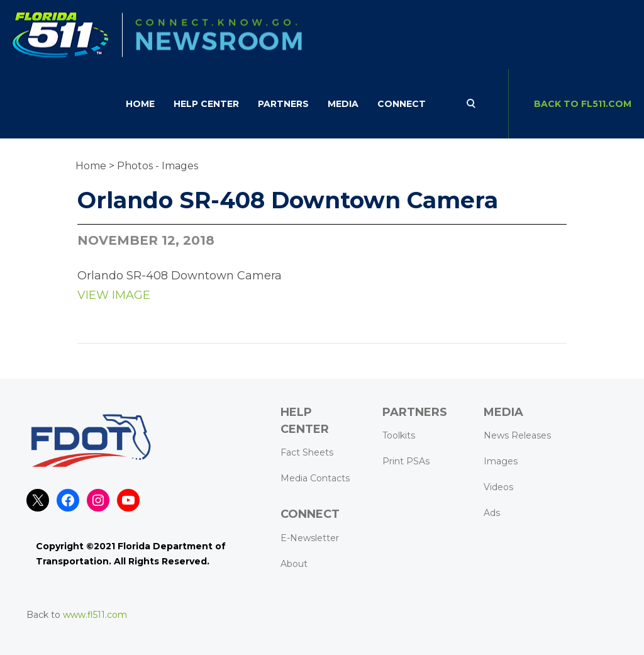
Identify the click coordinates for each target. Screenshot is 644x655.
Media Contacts (315, 478)
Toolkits (399, 435)
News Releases (517, 435)
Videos (498, 487)
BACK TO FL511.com (583, 104)
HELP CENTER (206, 104)
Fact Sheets (307, 452)
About (294, 564)
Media (343, 104)
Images (501, 461)
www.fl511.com (95, 615)
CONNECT (402, 104)
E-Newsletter (310, 538)
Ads (492, 513)
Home (140, 104)
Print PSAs (406, 461)
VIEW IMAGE (114, 295)
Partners (283, 104)
